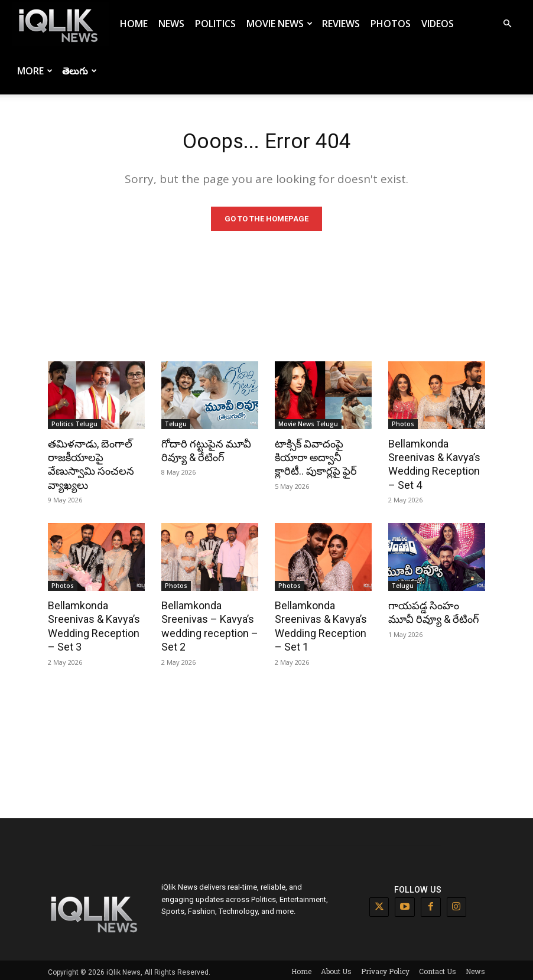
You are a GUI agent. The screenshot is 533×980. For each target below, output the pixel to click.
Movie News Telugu (308, 426)
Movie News (279, 24)
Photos (391, 24)
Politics (215, 24)
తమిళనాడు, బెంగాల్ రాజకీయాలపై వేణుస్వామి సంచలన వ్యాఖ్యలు (89, 465)
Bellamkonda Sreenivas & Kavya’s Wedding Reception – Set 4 (436, 465)
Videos (438, 24)
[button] (507, 24)
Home (134, 24)
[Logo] (60, 24)
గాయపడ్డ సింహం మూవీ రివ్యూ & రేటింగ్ (435, 611)
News (171, 24)
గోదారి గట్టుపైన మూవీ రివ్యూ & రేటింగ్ (204, 452)
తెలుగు (79, 71)
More (35, 71)
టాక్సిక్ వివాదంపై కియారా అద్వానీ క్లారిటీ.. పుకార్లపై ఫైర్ (321, 459)
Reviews (341, 24)
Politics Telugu (74, 426)
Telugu (176, 426)
